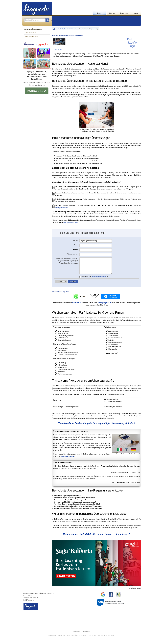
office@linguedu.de (62, 208)
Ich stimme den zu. (94, 277)
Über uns (112, 13)
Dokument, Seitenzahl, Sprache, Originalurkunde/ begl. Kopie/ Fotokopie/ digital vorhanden (67, 261)
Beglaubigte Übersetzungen (67, 29)
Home (99, 13)
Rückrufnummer (72, 254)
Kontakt (136, 13)
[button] (47, 20)
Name (76, 245)
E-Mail (75, 250)
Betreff (75, 240)
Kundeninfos (124, 13)
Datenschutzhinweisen (99, 277)
